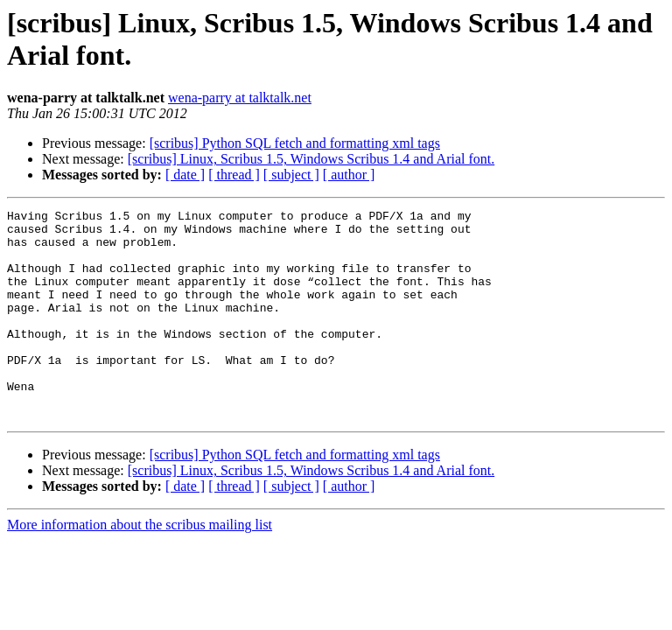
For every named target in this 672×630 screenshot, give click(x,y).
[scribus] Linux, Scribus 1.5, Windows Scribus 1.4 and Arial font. (311, 159)
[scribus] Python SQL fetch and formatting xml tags (295, 143)
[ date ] (185, 175)
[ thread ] (234, 175)
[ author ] (349, 175)
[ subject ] (291, 175)
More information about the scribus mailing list (140, 567)
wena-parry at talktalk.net (240, 98)
